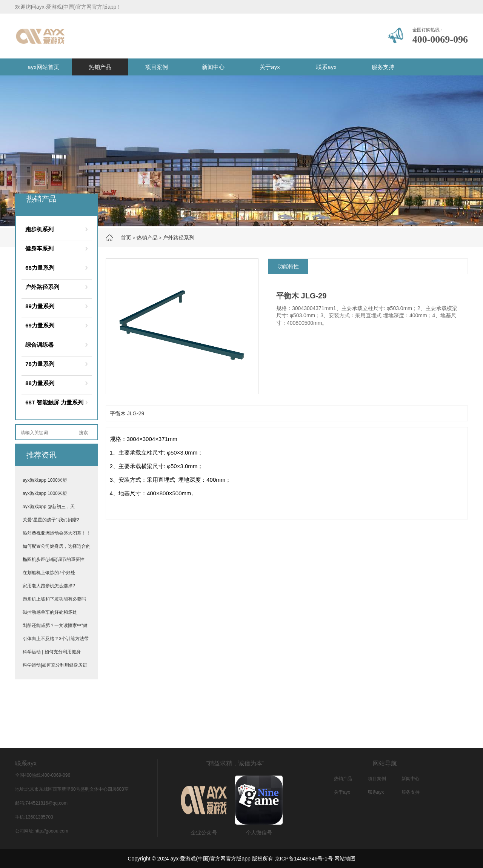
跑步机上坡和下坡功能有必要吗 (54, 599)
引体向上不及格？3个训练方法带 (56, 639)
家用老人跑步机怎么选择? (49, 586)
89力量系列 (40, 306)
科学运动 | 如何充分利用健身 (52, 652)
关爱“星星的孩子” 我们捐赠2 (51, 520)
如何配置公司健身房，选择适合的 (57, 546)
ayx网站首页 (43, 67)
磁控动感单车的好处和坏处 (50, 612)
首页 (126, 238)
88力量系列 (40, 383)
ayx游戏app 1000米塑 (45, 480)
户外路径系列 (178, 238)
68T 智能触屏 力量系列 (54, 402)
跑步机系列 (39, 229)
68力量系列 (40, 268)
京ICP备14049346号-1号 (304, 859)
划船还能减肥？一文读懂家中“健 (55, 625)
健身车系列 (39, 248)
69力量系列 (40, 325)
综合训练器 (39, 345)
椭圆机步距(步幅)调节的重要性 (54, 559)
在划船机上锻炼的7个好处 (49, 573)
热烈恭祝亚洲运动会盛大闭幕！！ (57, 533)
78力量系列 (40, 364)
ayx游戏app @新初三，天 (49, 507)
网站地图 (345, 859)
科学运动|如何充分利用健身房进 (55, 665)
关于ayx (270, 67)
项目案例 (157, 67)
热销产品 (100, 67)
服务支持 (383, 67)
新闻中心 (213, 67)
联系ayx (326, 67)
